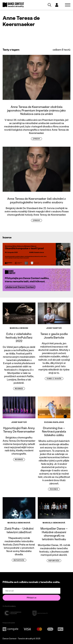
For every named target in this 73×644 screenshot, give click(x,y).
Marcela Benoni (19, 328)
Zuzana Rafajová (54, 422)
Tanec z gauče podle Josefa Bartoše (54, 336)
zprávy (36, 139)
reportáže (19, 560)
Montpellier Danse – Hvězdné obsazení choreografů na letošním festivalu (54, 534)
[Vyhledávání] (50, 5)
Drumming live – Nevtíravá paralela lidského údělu (54, 431)
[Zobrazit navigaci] (68, 5)
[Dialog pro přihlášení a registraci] (57, 5)
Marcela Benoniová (19, 523)
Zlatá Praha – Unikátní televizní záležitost (19, 530)
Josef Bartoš (54, 328)
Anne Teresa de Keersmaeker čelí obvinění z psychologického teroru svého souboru (36, 200)
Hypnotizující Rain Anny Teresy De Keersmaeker (19, 430)
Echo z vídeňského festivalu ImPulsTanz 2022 (19, 337)
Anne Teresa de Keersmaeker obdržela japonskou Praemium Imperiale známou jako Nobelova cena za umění (36, 110)
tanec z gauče (54, 379)
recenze (19, 389)
